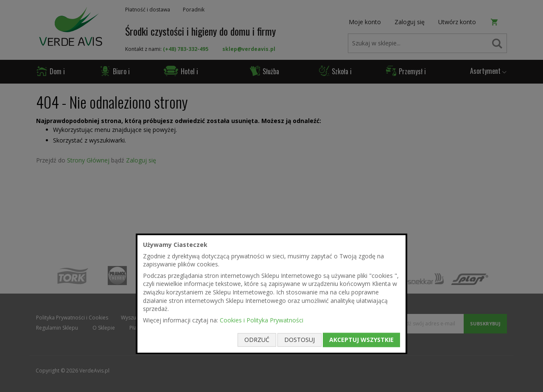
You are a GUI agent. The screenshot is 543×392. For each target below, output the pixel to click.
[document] (271, 294)
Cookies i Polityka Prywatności (262, 320)
